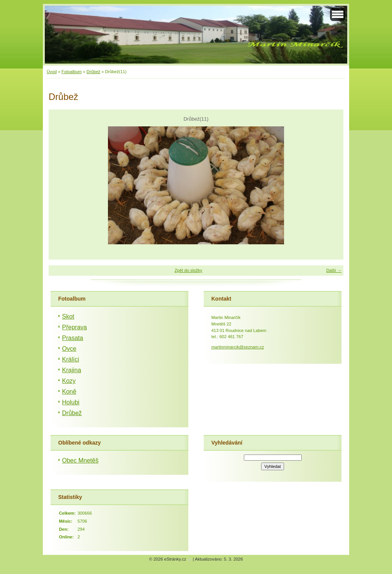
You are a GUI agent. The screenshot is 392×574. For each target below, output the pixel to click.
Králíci (70, 359)
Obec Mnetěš (80, 460)
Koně (69, 392)
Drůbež (93, 72)
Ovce (69, 349)
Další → (334, 270)
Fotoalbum (72, 72)
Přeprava (74, 327)
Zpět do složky (188, 270)
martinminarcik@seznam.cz (238, 347)
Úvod (52, 72)
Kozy (69, 381)
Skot (68, 316)
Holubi (71, 402)
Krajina (72, 370)
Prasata (73, 338)
